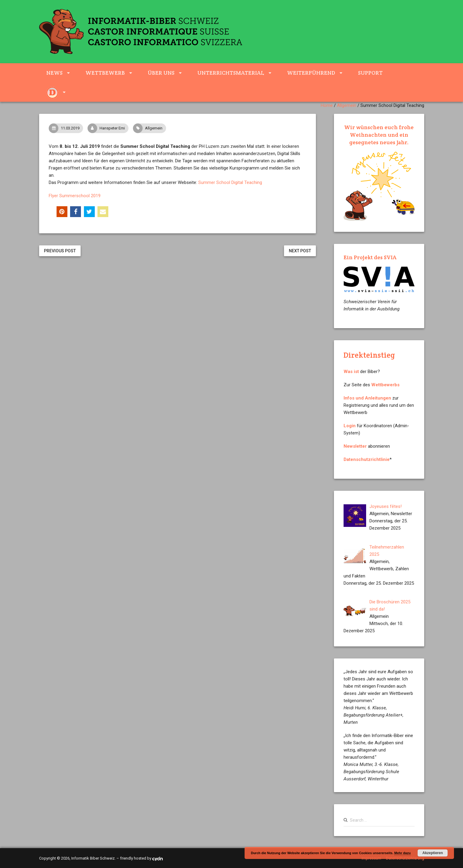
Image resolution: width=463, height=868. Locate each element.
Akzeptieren (433, 853)
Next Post (300, 251)
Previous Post (60, 251)
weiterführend (311, 73)
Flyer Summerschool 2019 (75, 196)
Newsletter (355, 446)
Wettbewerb (105, 73)
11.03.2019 (66, 128)
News (54, 73)
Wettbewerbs (385, 385)
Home (327, 105)
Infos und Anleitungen (367, 398)
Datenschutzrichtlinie (367, 459)
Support (370, 73)
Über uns (161, 73)
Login (350, 426)
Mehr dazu (403, 853)
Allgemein (347, 105)
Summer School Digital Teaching (230, 182)
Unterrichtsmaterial (231, 73)
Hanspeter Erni (108, 128)
